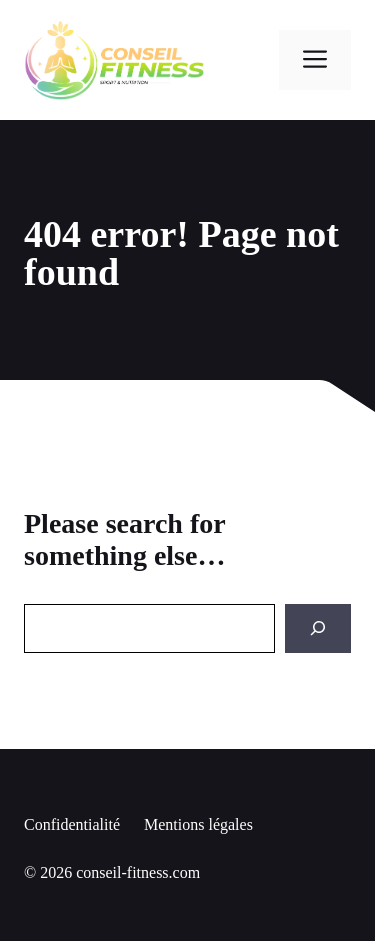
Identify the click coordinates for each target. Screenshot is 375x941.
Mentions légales (198, 824)
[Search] (318, 628)
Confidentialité (72, 824)
